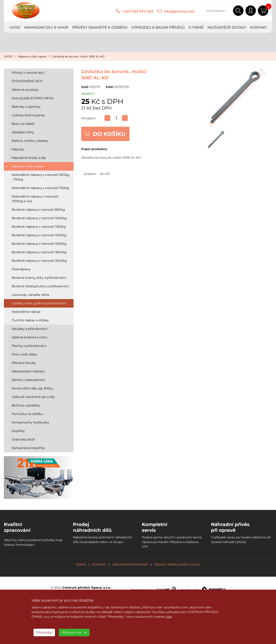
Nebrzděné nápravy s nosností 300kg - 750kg (40, 177)
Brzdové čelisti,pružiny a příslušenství (40, 286)
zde (169, 617)
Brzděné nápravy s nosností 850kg (38, 210)
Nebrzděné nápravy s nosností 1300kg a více (35, 199)
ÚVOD (15, 27)
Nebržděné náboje (26, 312)
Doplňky (18, 431)
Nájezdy (18, 149)
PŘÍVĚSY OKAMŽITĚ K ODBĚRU (100, 27)
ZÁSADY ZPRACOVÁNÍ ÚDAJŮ (177, 565)
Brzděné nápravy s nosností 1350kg (39, 227)
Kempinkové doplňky (28, 448)
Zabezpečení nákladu (28, 371)
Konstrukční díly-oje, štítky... (33, 388)
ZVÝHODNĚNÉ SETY (27, 81)
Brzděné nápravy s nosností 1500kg (39, 235)
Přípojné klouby (24, 363)
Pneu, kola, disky (24, 354)
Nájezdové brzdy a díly (29, 158)
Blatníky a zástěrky (26, 107)
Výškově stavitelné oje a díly (33, 397)
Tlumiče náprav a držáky (30, 320)
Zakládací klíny (23, 132)
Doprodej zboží (23, 439)
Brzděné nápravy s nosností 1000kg (39, 218)
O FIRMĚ (196, 27)
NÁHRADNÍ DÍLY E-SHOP (46, 27)
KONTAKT (258, 27)
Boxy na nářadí (23, 124)
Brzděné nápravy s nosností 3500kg (39, 261)
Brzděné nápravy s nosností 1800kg (39, 252)
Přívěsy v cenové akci (28, 73)
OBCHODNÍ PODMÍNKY (130, 565)
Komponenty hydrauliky (30, 422)
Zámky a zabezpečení (28, 380)
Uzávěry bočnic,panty (28, 115)
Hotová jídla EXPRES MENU (33, 98)
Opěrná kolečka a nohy (29, 337)
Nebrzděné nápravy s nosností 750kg (40, 188)
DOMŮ (81, 565)
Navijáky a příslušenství (30, 329)
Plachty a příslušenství (29, 346)
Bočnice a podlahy (26, 405)
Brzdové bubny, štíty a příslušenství (39, 278)
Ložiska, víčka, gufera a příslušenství (39, 303)
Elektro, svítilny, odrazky (30, 141)
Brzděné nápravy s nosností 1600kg (39, 244)
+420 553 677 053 (138, 11)
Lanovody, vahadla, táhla (30, 295)
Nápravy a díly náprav (32, 56)
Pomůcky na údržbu (27, 414)
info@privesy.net (179, 11)
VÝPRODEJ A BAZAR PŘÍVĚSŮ (158, 27)
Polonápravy (21, 269)
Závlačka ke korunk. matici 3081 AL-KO (78, 56)
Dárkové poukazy (25, 90)
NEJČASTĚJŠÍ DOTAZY (227, 27)
